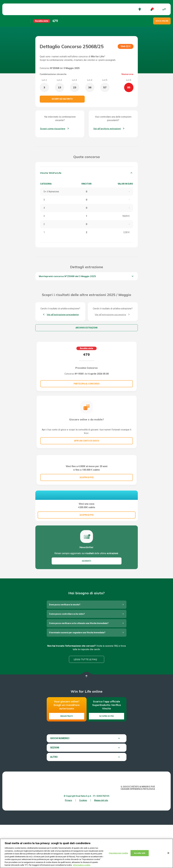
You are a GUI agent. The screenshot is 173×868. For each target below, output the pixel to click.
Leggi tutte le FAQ (85, 703)
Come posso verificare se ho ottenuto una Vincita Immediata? (79, 666)
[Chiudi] (168, 853)
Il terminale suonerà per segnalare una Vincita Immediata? (77, 676)
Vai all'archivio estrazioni (107, 128)
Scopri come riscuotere (53, 128)
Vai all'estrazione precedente (63, 314)
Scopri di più (107, 759)
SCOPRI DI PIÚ (87, 506)
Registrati (67, 759)
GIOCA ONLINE (162, 21)
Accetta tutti (140, 853)
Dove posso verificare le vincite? (65, 648)
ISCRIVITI (86, 604)
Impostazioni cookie (118, 853)
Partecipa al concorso (87, 384)
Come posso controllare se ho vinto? (67, 657)
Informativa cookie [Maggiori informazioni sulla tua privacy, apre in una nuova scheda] (82, 865)
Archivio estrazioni (86, 328)
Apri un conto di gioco (87, 441)
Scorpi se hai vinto (62, 99)
